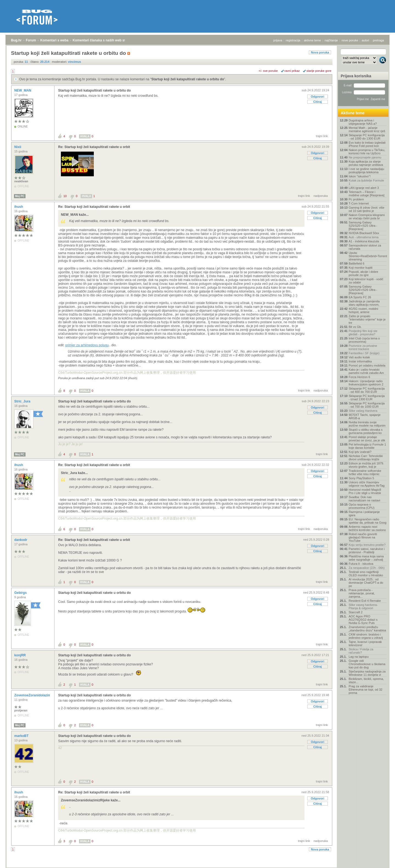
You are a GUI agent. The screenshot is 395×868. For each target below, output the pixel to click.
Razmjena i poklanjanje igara (364, 514)
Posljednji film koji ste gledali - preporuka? (363, 333)
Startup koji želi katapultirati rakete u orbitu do (188, 79)
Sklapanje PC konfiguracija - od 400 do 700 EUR (367, 390)
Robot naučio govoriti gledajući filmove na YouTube (363, 537)
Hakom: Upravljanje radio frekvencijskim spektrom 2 (366, 383)
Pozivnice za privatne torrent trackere (363, 347)
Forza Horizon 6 (359, 377)
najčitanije (331, 40)
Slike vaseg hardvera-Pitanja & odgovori (363, 606)
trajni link (322, 136)
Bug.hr (16, 40)
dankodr (21, 540)
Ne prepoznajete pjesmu (365, 157)
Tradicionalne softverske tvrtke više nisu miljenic (365, 472)
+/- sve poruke (268, 71)
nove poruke (350, 40)
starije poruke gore (319, 71)
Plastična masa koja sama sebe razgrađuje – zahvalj (366, 558)
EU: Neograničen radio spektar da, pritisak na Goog (368, 521)
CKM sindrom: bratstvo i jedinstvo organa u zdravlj (366, 636)
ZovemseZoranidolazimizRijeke (39, 695)
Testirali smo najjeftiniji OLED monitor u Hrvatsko (366, 574)
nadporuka (321, 196)
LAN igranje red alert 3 (364, 188)
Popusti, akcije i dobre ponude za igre (363, 273)
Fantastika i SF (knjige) (364, 353)
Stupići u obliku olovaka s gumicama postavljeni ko (366, 431)
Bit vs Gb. (355, 327)
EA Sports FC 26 (360, 297)
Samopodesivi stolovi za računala (365, 247)
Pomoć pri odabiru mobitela (367, 365)
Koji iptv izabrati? (360, 452)
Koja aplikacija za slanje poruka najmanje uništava (366, 163)
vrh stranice (380, 860)
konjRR (20, 655)
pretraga (378, 40)
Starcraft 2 (356, 612)
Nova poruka (320, 52)
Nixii (18, 147)
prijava (278, 40)
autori (366, 40)
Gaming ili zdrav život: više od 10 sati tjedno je (366, 209)
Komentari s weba (54, 40)
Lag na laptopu (359, 657)
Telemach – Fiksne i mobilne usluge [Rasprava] (366, 194)
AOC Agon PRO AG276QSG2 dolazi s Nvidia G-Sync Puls (363, 620)
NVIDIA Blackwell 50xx (364, 233)
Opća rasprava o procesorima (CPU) (362, 506)
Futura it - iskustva (361, 564)
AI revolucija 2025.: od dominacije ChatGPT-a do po (366, 583)
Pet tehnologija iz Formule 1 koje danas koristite (367, 446)
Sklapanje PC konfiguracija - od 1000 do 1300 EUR (367, 137)
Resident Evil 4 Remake (365, 601)
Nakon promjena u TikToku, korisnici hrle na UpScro (367, 152)
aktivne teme (312, 40)
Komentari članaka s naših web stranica (104, 40)
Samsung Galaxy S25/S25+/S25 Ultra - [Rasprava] (363, 226)
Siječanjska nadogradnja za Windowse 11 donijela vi (367, 673)
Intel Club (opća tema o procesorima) (364, 340)
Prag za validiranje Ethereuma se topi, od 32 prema (366, 690)
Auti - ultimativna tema (364, 237)
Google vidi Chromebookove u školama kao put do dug (367, 664)
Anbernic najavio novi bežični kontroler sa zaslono (367, 528)
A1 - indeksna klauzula (364, 241)
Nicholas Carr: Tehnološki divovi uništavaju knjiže (366, 458)
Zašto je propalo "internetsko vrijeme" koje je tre (367, 319)
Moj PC (20, 196)
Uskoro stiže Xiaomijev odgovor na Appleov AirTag (367, 484)
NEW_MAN (23, 90)
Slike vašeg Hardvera (363, 411)
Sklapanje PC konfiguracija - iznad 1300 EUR (367, 398)
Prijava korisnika (356, 76)
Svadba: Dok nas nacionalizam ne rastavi (364, 499)
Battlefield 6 (356, 263)
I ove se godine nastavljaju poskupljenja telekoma (366, 171)
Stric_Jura (23, 401)
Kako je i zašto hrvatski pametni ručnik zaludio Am (366, 371)
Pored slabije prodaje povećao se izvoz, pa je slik (367, 439)
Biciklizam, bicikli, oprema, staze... (366, 680)
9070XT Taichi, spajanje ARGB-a (365, 416)
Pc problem (356, 199)
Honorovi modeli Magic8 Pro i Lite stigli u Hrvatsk (365, 491)
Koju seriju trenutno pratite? (367, 545)
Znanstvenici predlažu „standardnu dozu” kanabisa (367, 629)
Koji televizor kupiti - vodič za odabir (366, 281)
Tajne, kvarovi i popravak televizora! (365, 643)
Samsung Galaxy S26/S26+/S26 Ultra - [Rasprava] (363, 290)
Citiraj (318, 102)
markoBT (22, 736)
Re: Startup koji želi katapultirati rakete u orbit (94, 147)
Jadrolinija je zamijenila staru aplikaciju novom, (364, 303)
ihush (19, 207)
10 (65, 196)
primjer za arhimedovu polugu (87, 345)
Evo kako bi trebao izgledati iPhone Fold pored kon (367, 144)
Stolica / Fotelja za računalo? (361, 651)
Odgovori (318, 97)
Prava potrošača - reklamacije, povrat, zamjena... (362, 593)
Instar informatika (360, 361)
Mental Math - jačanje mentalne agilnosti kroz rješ (367, 129)
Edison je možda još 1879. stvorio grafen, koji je (366, 465)
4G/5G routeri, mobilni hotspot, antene (363, 310)
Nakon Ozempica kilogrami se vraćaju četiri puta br (367, 217)
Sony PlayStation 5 (361, 478)
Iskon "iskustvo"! (360, 176)
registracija (293, 40)
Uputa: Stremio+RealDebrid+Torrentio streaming (368, 256)
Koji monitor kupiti (361, 268)
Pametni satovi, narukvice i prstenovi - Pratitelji (367, 551)
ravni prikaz (292, 71)
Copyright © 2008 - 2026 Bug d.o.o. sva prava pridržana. (198, 866)
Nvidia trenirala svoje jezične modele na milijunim (367, 424)
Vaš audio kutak (359, 357)
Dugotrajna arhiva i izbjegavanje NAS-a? (363, 122)
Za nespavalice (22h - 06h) (367, 568)
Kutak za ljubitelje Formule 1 (366, 182)
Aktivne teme (353, 113)
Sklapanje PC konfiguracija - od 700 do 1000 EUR (367, 405)
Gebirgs (21, 593)
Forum (31, 40)
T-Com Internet (359, 203)
